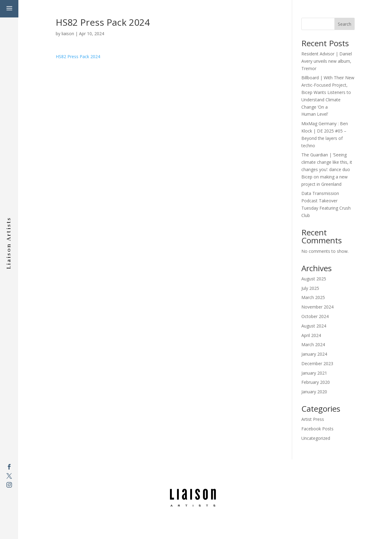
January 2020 (314, 392)
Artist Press (313, 419)
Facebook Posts (317, 429)
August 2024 (314, 326)
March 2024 (313, 344)
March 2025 (313, 297)
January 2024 (314, 354)
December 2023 (317, 363)
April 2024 (311, 335)
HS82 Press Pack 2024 (78, 56)
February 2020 (316, 382)
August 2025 (314, 279)
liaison (68, 34)
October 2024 (315, 316)
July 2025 (310, 288)
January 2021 (314, 373)
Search (345, 24)
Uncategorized (316, 438)
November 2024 (317, 307)
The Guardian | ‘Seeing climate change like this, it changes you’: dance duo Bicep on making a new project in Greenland (327, 169)
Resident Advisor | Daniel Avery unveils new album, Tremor (327, 61)
